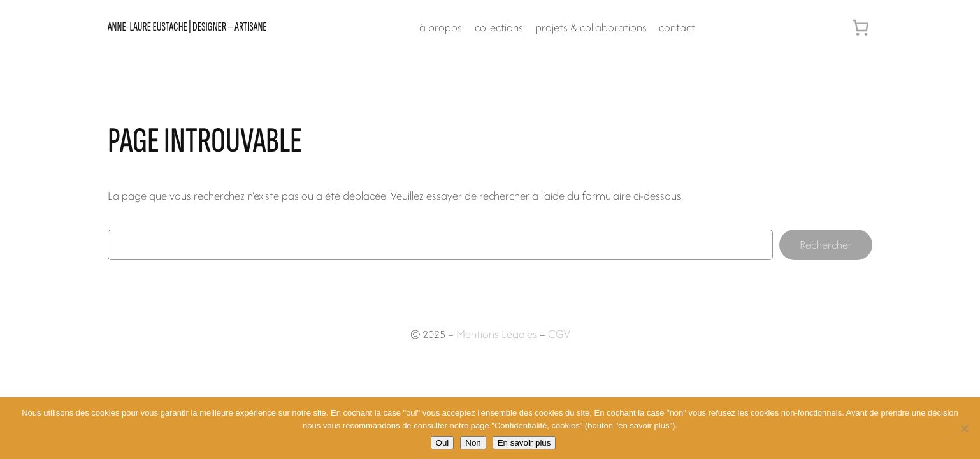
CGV (559, 334)
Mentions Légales (497, 334)
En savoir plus (524, 443)
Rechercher (826, 244)
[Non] (964, 428)
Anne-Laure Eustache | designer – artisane (187, 27)
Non (473, 443)
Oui (443, 443)
